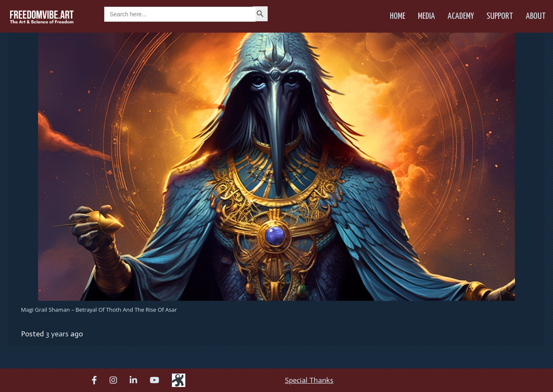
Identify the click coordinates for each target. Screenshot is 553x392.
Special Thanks (309, 380)
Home (398, 16)
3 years (57, 334)
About (536, 16)
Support (500, 16)
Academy (461, 16)
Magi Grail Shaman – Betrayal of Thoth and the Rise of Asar (99, 310)
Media (426, 16)
